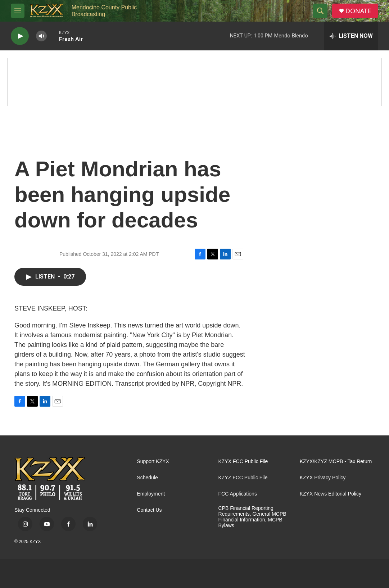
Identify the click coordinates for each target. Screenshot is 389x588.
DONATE (358, 11)
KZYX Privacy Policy (323, 478)
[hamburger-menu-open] (18, 11)
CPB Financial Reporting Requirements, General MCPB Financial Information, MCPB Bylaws (252, 517)
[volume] (41, 36)
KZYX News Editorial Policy (331, 494)
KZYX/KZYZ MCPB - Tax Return (336, 462)
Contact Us (149, 510)
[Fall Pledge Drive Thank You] (194, 82)
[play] (20, 36)
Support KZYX (153, 462)
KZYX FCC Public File (243, 462)
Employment (151, 494)
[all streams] (351, 36)
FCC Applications (238, 494)
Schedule (147, 478)
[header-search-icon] (320, 11)
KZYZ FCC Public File (243, 478)
